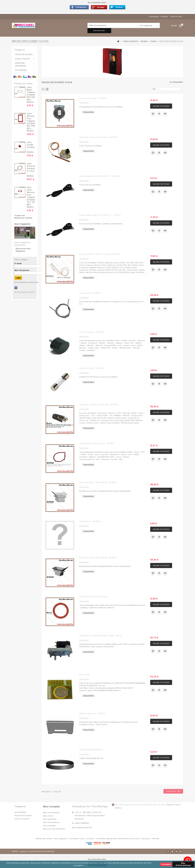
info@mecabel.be (84, 827)
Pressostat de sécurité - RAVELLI (93, 98)
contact (164, 16)
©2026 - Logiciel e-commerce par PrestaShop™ (33, 851)
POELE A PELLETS (23, 59)
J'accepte (166, 864)
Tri (154, 89)
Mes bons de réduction (54, 829)
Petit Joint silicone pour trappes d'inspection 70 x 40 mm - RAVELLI (31, 197)
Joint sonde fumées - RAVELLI (31, 147)
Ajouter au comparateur (159, 114)
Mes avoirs (48, 816)
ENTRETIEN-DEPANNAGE (21, 64)
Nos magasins (22, 224)
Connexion (154, 17)
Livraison (91, 839)
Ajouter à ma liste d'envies (153, 114)
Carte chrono (85, 675)
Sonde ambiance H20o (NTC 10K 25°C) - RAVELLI (100, 215)
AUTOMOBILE (21, 70)
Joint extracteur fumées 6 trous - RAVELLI (31, 170)
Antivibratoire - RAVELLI (90, 521)
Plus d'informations (183, 864)
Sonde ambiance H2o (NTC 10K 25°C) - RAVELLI (100, 176)
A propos (146, 839)
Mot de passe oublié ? (25, 292)
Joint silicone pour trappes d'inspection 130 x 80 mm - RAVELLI (31, 122)
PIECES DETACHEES (24, 54)
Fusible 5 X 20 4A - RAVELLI (91, 368)
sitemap (155, 838)
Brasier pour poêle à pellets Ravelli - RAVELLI (98, 483)
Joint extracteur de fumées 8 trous (93, 597)
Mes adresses (50, 819)
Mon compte (51, 807)
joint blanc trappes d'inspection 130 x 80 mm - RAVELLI (31, 95)
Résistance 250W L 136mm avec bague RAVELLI (100, 254)
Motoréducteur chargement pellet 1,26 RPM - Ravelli (100, 636)
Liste (47, 89)
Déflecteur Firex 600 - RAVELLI (92, 714)
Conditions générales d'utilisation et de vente (118, 839)
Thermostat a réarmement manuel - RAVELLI (98, 137)
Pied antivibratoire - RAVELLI (92, 332)
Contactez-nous (77, 839)
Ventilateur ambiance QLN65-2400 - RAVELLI (99, 405)
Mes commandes (51, 813)
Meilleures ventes (23, 84)
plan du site (176, 16)
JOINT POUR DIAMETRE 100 (91, 750)
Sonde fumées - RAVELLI (90, 293)
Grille (43, 89)
